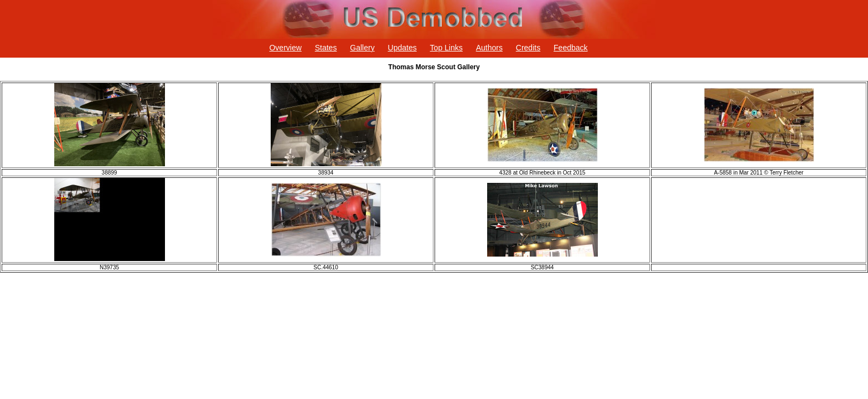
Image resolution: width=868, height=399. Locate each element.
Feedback (570, 48)
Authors (489, 48)
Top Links (446, 48)
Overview (285, 48)
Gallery (362, 48)
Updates (402, 48)
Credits (528, 48)
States (326, 48)
